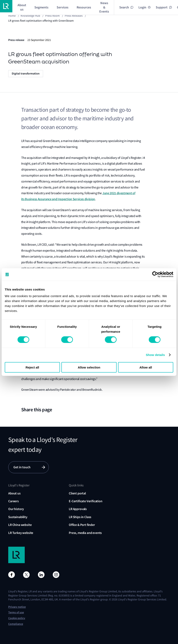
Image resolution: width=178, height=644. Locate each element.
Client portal (77, 493)
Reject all (32, 367)
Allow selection (89, 367)
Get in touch (22, 467)
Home (12, 16)
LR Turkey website (21, 533)
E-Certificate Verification (86, 501)
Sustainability (18, 517)
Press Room (52, 16)
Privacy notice (17, 607)
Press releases (74, 16)
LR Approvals (78, 509)
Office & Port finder (82, 525)
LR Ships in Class (80, 517)
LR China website (20, 525)
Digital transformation (26, 74)
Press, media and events (85, 533)
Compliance (16, 624)
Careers (13, 501)
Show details (155, 355)
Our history (16, 509)
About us (14, 493)
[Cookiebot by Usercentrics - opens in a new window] (155, 274)
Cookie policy (17, 618)
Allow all (146, 367)
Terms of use (16, 612)
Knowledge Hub (30, 16)
